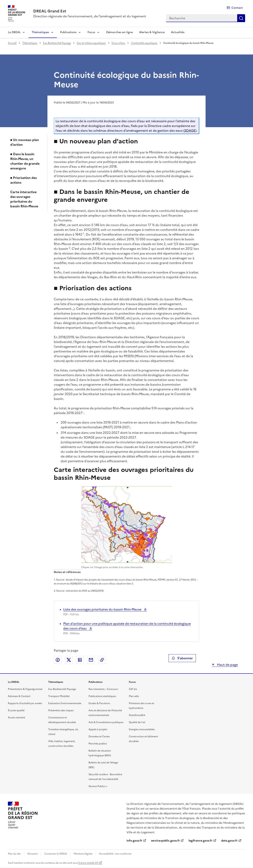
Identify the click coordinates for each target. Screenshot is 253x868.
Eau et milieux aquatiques (91, 43)
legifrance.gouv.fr (201, 841)
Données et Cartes (99, 736)
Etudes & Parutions (99, 703)
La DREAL (14, 32)
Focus (91, 32)
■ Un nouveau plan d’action (25, 142)
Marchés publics (98, 744)
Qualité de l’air (137, 722)
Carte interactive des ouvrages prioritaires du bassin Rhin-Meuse (24, 199)
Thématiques (40, 32)
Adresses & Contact (19, 696)
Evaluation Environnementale (65, 703)
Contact (237, 8)
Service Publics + (98, 786)
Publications (68, 32)
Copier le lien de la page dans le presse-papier (102, 660)
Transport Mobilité (59, 696)
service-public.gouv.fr (165, 841)
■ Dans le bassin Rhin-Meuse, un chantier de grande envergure (25, 161)
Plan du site (14, 854)
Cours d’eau (118, 43)
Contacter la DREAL (56, 854)
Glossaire (33, 854)
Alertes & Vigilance (152, 32)
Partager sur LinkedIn (80, 660)
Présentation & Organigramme (25, 689)
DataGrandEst (137, 715)
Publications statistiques (102, 696)
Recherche (241, 18)
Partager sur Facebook (58, 660)
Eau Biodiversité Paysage (57, 43)
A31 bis (133, 689)
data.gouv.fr (229, 841)
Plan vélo (134, 696)
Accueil (12, 43)
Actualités (178, 32)
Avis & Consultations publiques (106, 722)
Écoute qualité (16, 710)
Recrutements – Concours (103, 689)
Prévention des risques (61, 710)
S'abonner (182, 658)
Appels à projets (98, 729)
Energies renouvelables (142, 729)
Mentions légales (83, 854)
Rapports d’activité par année (25, 703)
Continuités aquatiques (144, 43)
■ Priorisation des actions (24, 180)
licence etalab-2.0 (88, 863)
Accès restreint (17, 718)
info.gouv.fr (134, 841)
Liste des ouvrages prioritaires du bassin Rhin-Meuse (103, 609)
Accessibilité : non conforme (115, 854)
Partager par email (91, 660)
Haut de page (227, 665)
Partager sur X (69, 660)
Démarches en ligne (119, 32)
